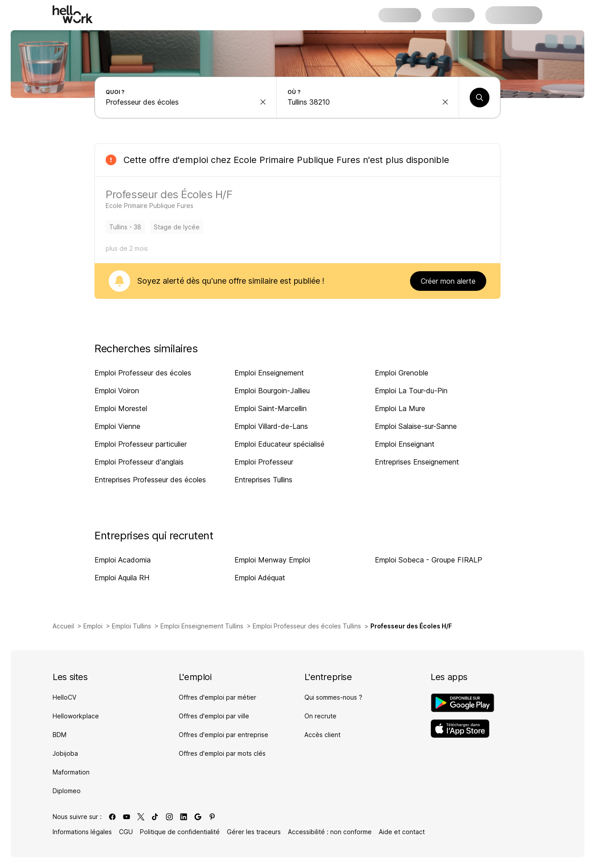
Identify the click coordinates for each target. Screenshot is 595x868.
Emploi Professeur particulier (141, 444)
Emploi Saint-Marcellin (271, 408)
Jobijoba (65, 753)
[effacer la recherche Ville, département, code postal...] (445, 102)
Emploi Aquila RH (122, 578)
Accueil (63, 626)
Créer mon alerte (448, 281)
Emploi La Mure (400, 408)
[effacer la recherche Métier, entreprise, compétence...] (263, 102)
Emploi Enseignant (405, 444)
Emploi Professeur (264, 462)
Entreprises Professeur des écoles (150, 480)
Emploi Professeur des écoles (143, 373)
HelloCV (64, 697)
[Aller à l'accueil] (73, 14)
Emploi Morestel (121, 408)
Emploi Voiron (117, 391)
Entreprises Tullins (263, 480)
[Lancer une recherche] (480, 98)
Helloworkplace (76, 716)
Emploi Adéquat (260, 578)
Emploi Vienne (117, 426)
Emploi (93, 626)
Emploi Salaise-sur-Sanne (416, 426)
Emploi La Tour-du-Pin (411, 391)
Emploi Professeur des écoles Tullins (307, 626)
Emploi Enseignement (269, 373)
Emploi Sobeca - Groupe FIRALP (429, 560)
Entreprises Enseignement (417, 462)
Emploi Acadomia (123, 560)
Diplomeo (67, 791)
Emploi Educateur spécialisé (279, 444)
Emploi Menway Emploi (272, 560)
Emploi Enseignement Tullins (202, 626)
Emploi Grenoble (402, 373)
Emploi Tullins (131, 626)
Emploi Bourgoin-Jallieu (272, 391)
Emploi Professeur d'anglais (139, 462)
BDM (59, 735)
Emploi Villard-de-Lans (271, 426)
